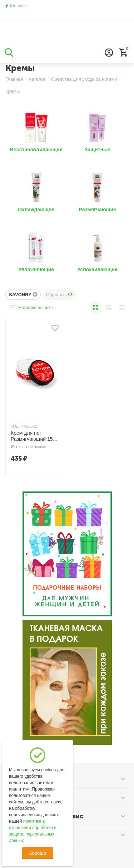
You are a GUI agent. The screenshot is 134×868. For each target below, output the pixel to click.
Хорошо (38, 853)
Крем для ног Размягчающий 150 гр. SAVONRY (33, 436)
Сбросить (59, 295)
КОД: (15, 426)
